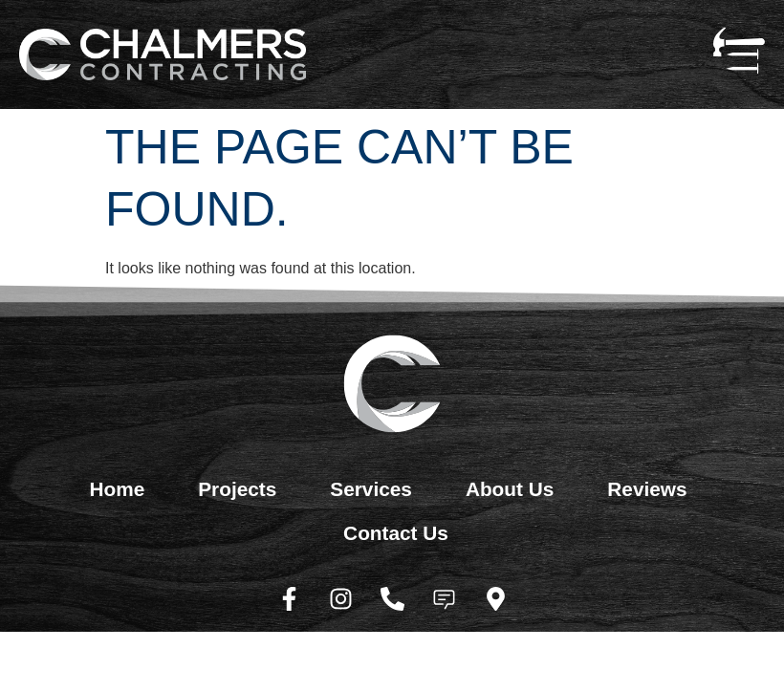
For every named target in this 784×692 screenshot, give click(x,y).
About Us (510, 489)
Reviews (647, 489)
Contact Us (396, 533)
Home (117, 489)
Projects (237, 489)
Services (371, 489)
